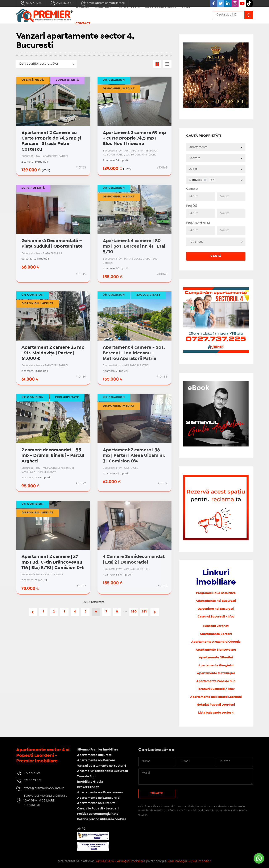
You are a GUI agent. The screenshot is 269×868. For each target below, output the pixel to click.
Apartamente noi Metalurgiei (99, 798)
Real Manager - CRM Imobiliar (189, 861)
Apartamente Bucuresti (95, 755)
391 (144, 612)
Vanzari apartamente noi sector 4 (102, 766)
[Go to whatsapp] (259, 858)
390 (134, 612)
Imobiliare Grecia (90, 782)
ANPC (81, 829)
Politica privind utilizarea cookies (102, 819)
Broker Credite (88, 787)
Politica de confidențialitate (98, 814)
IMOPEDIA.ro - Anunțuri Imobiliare (120, 861)
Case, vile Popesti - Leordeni (98, 809)
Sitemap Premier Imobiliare (98, 750)
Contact (83, 23)
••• (125, 612)
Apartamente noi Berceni (96, 760)
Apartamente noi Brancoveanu (100, 792)
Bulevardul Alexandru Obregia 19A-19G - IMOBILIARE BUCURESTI (45, 801)
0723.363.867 (61, 3)
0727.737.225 (31, 3)
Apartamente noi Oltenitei (97, 803)
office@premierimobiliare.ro (44, 788)
